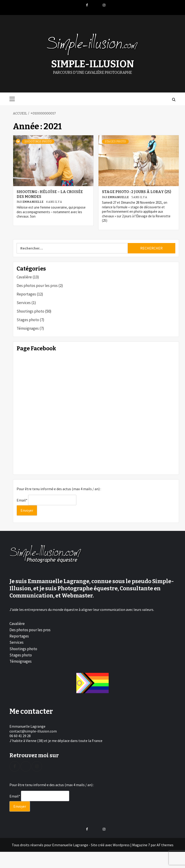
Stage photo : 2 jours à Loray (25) (137, 191)
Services (24, 302)
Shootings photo (38, 141)
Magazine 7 (141, 844)
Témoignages (28, 328)
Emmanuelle (33, 201)
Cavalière (24, 277)
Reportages (26, 294)
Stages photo (115, 141)
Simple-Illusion (93, 64)
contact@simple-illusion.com (33, 731)
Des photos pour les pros (37, 285)
